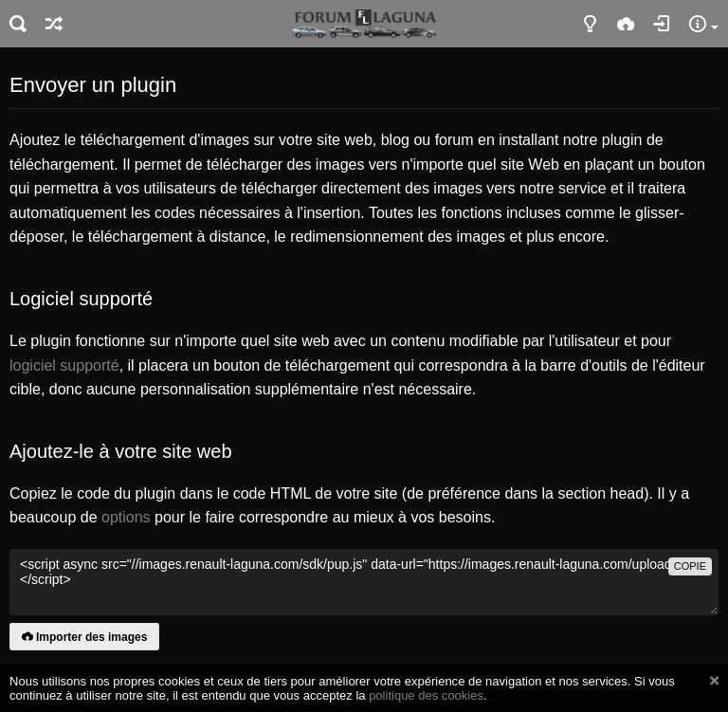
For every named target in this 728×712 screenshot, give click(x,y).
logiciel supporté (64, 365)
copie (690, 566)
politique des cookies (426, 695)
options (126, 517)
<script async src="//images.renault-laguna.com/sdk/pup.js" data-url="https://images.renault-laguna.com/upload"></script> (364, 582)
